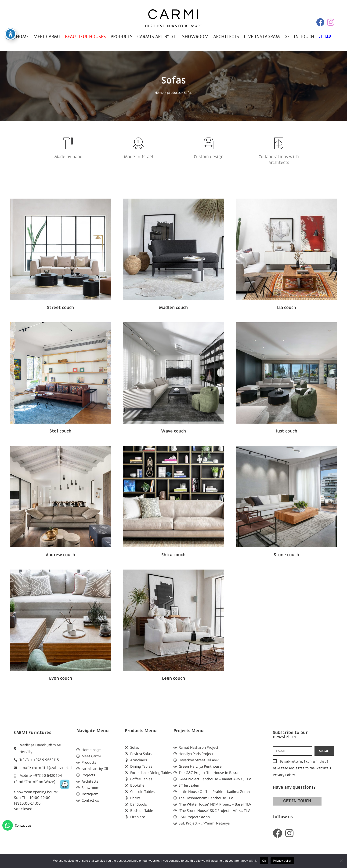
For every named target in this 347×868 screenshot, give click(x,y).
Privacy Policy (284, 775)
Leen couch (173, 678)
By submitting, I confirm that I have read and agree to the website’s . (302, 768)
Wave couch (173, 431)
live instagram (262, 37)
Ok (264, 861)
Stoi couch (60, 431)
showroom (195, 37)
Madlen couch (173, 308)
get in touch (299, 37)
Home (159, 93)
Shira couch (173, 555)
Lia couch (287, 308)
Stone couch (286, 555)
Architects (226, 37)
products (122, 37)
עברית (325, 36)
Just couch (286, 431)
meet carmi (47, 37)
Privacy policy (282, 861)
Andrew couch (60, 555)
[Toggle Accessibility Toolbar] (11, 34)
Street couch (60, 308)
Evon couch (61, 678)
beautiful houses (85, 37)
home (22, 37)
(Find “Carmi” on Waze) (35, 782)
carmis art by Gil (157, 37)
